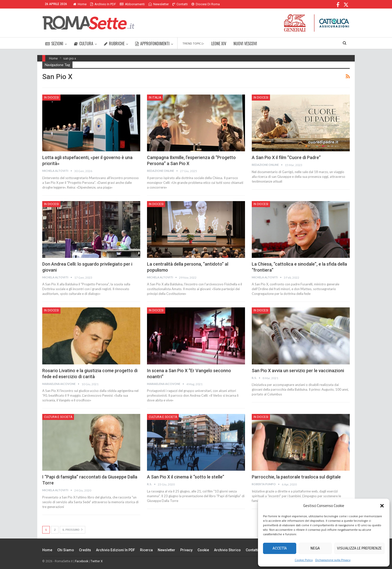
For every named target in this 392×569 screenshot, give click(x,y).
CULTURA (84, 44)
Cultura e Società (58, 417)
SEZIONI (54, 44)
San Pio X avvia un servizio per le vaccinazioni (298, 371)
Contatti (180, 4)
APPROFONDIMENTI (152, 44)
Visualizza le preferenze (359, 548)
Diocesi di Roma (206, 4)
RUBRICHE (114, 44)
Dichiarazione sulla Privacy (333, 560)
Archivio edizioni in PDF (115, 550)
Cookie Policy (304, 560)
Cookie (203, 550)
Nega (315, 548)
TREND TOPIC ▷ (193, 43)
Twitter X (97, 561)
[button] (382, 506)
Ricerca (146, 550)
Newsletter (159, 4)
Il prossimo (72, 530)
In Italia (155, 98)
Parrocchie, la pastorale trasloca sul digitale (296, 477)
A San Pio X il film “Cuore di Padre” (286, 157)
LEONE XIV (219, 44)
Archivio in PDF (103, 4)
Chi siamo (66, 550)
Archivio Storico (227, 550)
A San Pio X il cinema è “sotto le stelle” (186, 477)
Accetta (280, 548)
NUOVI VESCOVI (245, 44)
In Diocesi (51, 98)
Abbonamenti (132, 4)
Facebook (82, 561)
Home (80, 4)
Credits (85, 550)
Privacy (186, 550)
